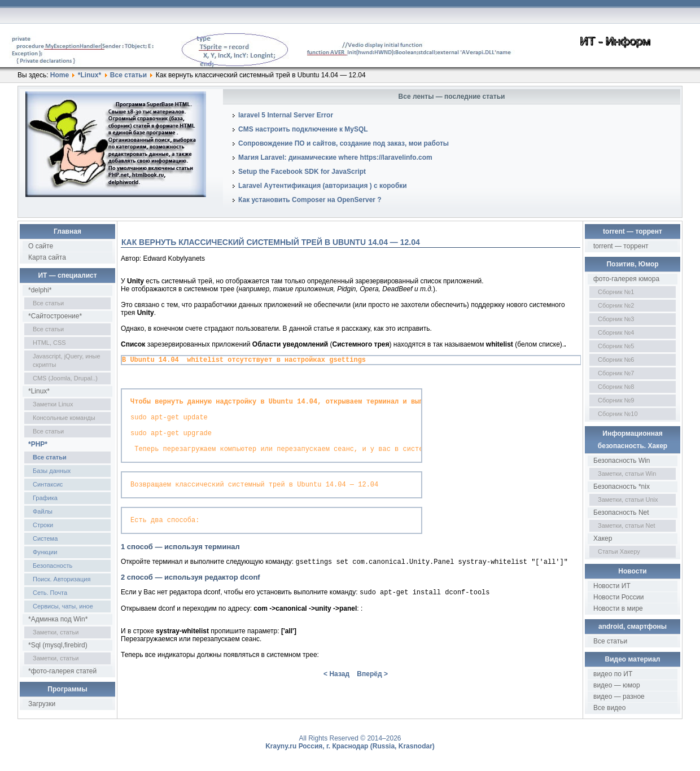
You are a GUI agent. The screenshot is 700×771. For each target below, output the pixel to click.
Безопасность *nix (622, 487)
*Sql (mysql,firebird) (58, 645)
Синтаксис (48, 484)
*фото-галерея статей (62, 671)
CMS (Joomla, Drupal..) (65, 378)
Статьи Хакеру (619, 551)
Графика (45, 498)
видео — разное (619, 696)
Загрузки (42, 704)
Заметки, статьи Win (627, 474)
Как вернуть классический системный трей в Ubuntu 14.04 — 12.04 (271, 242)
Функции (45, 552)
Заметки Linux (53, 404)
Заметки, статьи (56, 632)
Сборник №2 (616, 305)
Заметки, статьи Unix (628, 500)
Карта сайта (47, 257)
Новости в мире (618, 608)
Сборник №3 (616, 319)
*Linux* (89, 75)
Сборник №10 (618, 414)
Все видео (609, 708)
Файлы (43, 511)
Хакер (603, 538)
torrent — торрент (621, 246)
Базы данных (52, 471)
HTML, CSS (49, 343)
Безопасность (53, 566)
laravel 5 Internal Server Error (286, 115)
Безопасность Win (622, 461)
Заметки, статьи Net (627, 525)
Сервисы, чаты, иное (63, 606)
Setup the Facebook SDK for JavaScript (302, 172)
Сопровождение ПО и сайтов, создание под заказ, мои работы (344, 143)
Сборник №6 (616, 360)
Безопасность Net (621, 512)
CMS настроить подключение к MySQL (303, 129)
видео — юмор (617, 685)
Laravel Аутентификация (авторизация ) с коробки (323, 186)
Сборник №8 (616, 387)
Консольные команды (64, 418)
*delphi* (40, 290)
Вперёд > (372, 693)
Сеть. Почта (50, 593)
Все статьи (128, 75)
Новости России (618, 597)
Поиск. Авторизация (62, 579)
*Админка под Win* (58, 619)
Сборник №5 (616, 346)
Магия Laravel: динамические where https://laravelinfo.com (335, 157)
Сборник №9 (616, 400)
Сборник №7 (616, 373)
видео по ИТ (613, 674)
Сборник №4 (616, 332)
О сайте (41, 246)
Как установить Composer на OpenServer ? (310, 200)
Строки (43, 525)
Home (60, 75)
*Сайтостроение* (55, 316)
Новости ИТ (612, 586)
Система (45, 538)
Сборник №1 (616, 292)
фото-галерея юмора (626, 279)
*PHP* (38, 444)
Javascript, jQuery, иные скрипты (67, 360)
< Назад (336, 693)
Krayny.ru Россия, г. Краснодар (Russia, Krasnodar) (350, 746)
